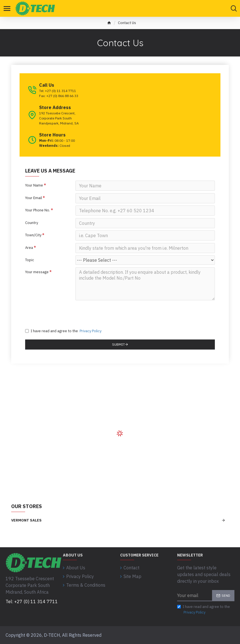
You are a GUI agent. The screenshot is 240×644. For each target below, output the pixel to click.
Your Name (34, 185)
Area (29, 252)
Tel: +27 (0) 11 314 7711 (32, 601)
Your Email (34, 199)
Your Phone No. (38, 212)
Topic (30, 266)
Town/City (33, 239)
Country (32, 226)
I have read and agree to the (64, 340)
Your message (37, 279)
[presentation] (68, 320)
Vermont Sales (26, 529)
